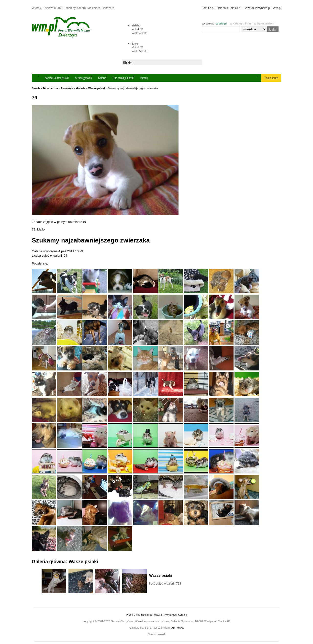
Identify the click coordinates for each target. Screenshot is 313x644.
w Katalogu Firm (240, 23)
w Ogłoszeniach (264, 23)
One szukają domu (123, 78)
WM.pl (277, 8)
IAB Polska (177, 628)
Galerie (102, 78)
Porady (144, 78)
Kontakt (182, 615)
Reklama (146, 615)
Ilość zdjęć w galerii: (165, 584)
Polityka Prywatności (165, 615)
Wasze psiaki (97, 88)
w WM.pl (221, 23)
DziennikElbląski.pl (229, 8)
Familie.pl (208, 8)
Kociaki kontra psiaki (57, 78)
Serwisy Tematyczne (45, 88)
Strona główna (83, 78)
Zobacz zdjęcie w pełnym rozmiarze (59, 222)
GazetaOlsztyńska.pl (257, 8)
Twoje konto (271, 78)
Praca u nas (133, 615)
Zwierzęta (67, 88)
